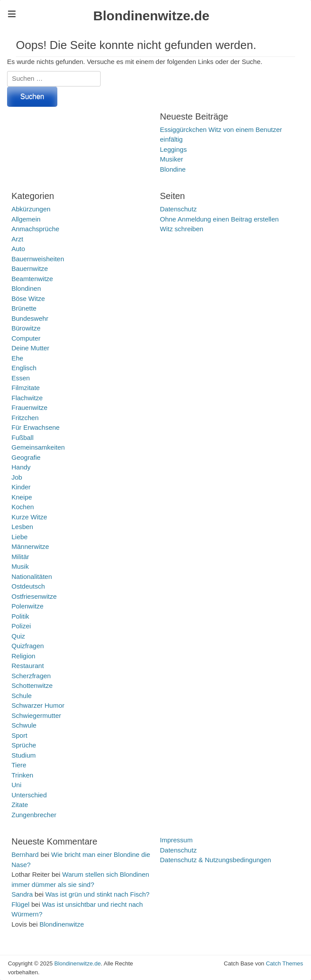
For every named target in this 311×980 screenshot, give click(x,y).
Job (17, 477)
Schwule (24, 725)
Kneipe (22, 497)
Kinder (21, 487)
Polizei (21, 626)
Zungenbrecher (34, 815)
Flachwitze (27, 398)
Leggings (174, 149)
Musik (20, 566)
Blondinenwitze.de (151, 16)
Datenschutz (178, 209)
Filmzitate (26, 388)
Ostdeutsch (28, 586)
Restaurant (28, 666)
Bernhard (25, 854)
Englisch (24, 368)
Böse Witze (28, 299)
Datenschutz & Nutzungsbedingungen (216, 860)
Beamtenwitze (32, 279)
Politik (20, 616)
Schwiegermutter (36, 715)
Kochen (23, 507)
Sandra (22, 894)
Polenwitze (28, 606)
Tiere (19, 765)
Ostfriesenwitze (34, 596)
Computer (26, 338)
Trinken (22, 775)
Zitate (20, 805)
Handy (21, 467)
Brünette (24, 308)
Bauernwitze (30, 268)
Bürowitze (26, 328)
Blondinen (26, 288)
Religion (23, 656)
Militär (20, 557)
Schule (22, 696)
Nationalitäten (32, 576)
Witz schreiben (182, 229)
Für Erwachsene (36, 427)
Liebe (20, 537)
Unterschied (29, 795)
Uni (17, 785)
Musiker (172, 159)
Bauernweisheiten (38, 259)
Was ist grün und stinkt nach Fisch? (97, 894)
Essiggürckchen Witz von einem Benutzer (221, 130)
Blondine (173, 169)
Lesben (22, 527)
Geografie (26, 457)
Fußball (22, 437)
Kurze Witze (29, 517)
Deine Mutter (30, 348)
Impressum (176, 840)
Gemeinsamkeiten (38, 447)
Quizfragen (28, 646)
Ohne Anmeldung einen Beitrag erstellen (219, 219)
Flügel (21, 904)
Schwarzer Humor (38, 705)
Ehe (17, 358)
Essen (21, 378)
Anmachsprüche (35, 229)
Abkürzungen (31, 209)
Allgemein (26, 219)
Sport (19, 735)
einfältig (172, 139)
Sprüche (24, 745)
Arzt (17, 239)
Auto (18, 249)
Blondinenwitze (62, 924)
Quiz (18, 636)
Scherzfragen (31, 676)
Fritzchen (25, 418)
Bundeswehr (30, 318)
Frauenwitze (30, 407)
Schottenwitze (32, 685)
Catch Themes (285, 963)
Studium (24, 755)
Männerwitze (30, 546)
